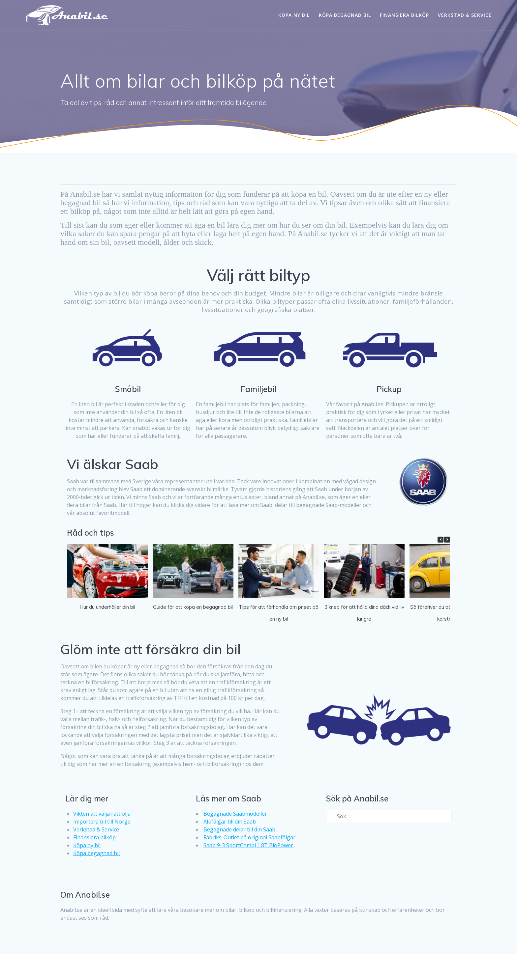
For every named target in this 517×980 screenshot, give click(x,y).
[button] (447, 540)
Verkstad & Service (465, 15)
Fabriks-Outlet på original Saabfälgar (249, 837)
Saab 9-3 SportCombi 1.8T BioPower (248, 845)
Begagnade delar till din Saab (239, 829)
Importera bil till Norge (102, 822)
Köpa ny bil (294, 15)
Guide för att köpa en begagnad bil (193, 607)
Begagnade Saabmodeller (235, 814)
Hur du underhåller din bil (107, 607)
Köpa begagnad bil (345, 15)
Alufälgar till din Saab (230, 822)
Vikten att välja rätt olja (102, 814)
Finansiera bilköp (404, 15)
